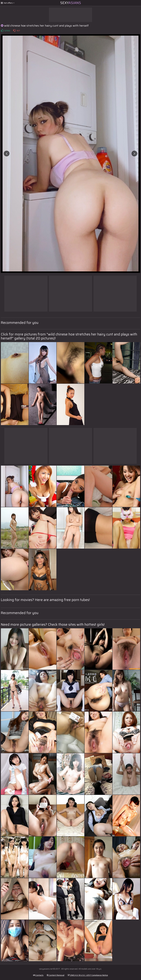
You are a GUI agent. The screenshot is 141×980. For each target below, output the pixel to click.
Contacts (38, 975)
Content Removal (56, 975)
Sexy (71, 3)
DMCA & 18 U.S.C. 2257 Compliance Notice (88, 975)
